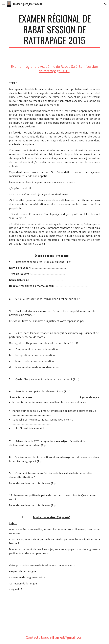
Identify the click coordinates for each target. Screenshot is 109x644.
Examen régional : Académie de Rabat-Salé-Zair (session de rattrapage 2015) (55, 69)
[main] (54, 31)
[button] (3, 4)
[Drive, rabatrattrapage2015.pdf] (31, 613)
